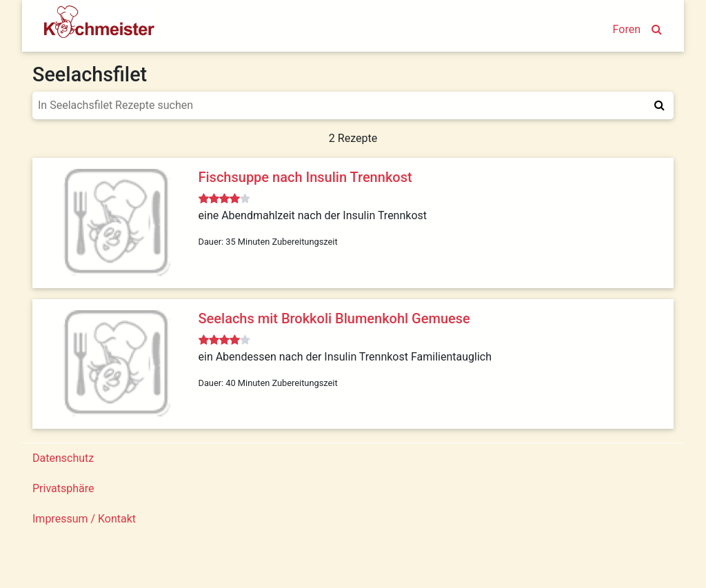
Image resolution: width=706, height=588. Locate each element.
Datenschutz (63, 458)
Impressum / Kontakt (84, 519)
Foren (627, 29)
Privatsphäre (63, 488)
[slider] (224, 199)
